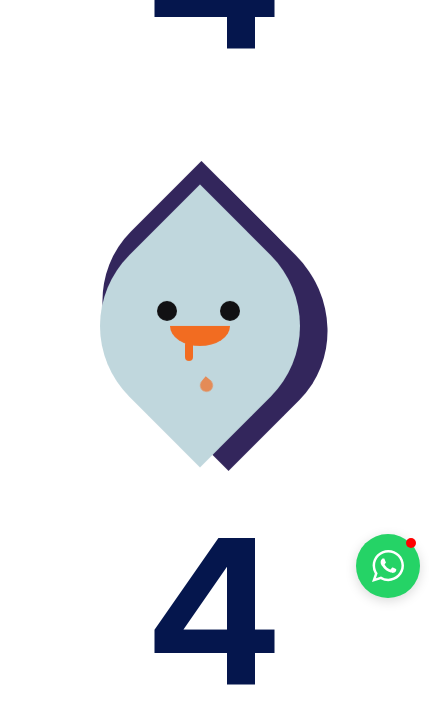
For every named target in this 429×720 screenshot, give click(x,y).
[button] (388, 566)
